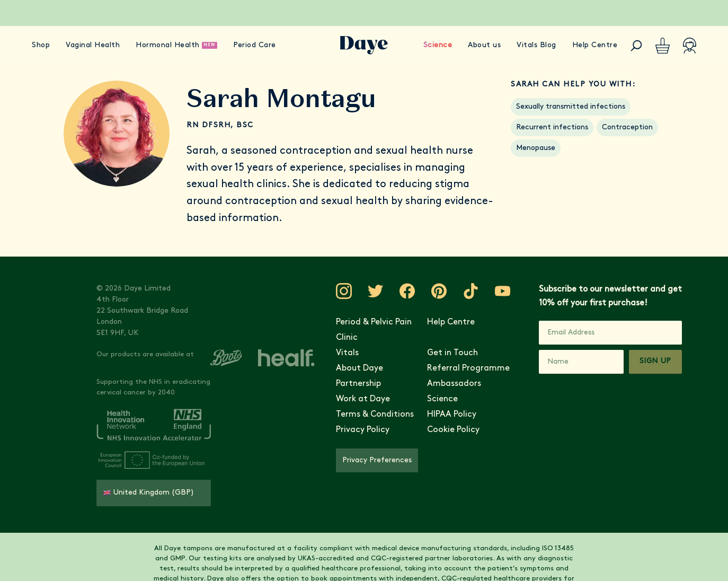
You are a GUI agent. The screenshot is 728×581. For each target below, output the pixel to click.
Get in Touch (452, 353)
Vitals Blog (536, 45)
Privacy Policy (363, 430)
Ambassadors (454, 384)
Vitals (347, 353)
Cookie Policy (453, 430)
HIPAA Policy (452, 415)
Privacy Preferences (377, 460)
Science (438, 45)
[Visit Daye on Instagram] (344, 291)
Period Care (255, 45)
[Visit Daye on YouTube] (503, 291)
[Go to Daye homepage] (364, 45)
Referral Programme (468, 368)
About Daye (359, 368)
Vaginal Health (93, 45)
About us (484, 45)
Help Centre (595, 45)
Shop (41, 45)
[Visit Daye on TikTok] (471, 291)
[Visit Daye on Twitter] (376, 291)
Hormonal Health (168, 45)
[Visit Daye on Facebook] (407, 291)
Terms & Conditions (375, 415)
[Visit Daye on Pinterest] (439, 291)
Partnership (358, 384)
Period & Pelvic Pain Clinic (374, 330)
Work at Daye (363, 399)
